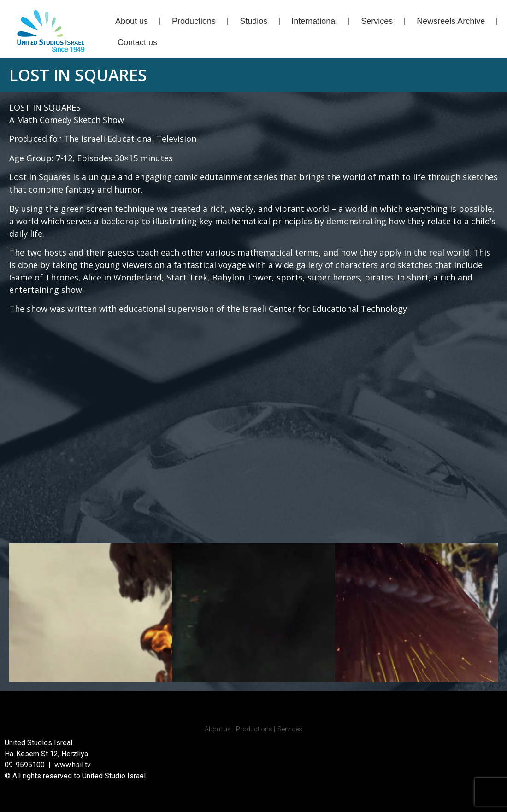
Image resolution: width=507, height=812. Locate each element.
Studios (253, 21)
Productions (194, 21)
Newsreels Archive (451, 21)
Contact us (137, 42)
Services (377, 21)
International (314, 21)
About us (132, 21)
